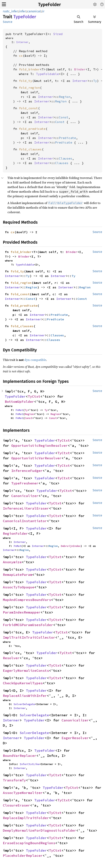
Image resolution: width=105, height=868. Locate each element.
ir (43, 11)
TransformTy (14, 780)
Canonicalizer (25, 496)
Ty (95, 81)
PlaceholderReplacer (23, 856)
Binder (80, 69)
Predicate (67, 138)
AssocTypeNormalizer (23, 793)
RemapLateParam (18, 575)
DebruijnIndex (71, 546)
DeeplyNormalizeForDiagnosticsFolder (40, 830)
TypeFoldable (47, 74)
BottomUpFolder (19, 402)
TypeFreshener (25, 483)
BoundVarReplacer (20, 756)
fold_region (29, 88)
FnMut (19, 410)
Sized (58, 34)
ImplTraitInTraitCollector (29, 637)
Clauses (66, 158)
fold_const (28, 108)
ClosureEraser (16, 805)
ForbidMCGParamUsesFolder (28, 625)
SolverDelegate (24, 704)
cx (21, 56)
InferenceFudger (27, 471)
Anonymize (12, 562)
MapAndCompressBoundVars (27, 600)
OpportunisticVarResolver (36, 458)
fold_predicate (32, 129)
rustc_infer (10, 11)
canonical (34, 11)
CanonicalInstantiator (25, 521)
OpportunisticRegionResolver (40, 446)
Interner (22, 42)
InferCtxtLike (30, 764)
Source (8, 22)
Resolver (11, 658)
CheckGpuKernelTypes (23, 683)
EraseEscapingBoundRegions (29, 843)
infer (22, 11)
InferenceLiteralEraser (26, 508)
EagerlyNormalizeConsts (26, 671)
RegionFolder (15, 533)
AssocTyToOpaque (19, 587)
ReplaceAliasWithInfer (25, 696)
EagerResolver (75, 738)
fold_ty (26, 81)
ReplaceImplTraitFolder (26, 818)
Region (65, 97)
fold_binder (29, 69)
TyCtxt (34, 396)
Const (64, 117)
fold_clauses (30, 149)
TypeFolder (49, 5)
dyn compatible (35, 360)
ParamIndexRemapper (22, 612)
